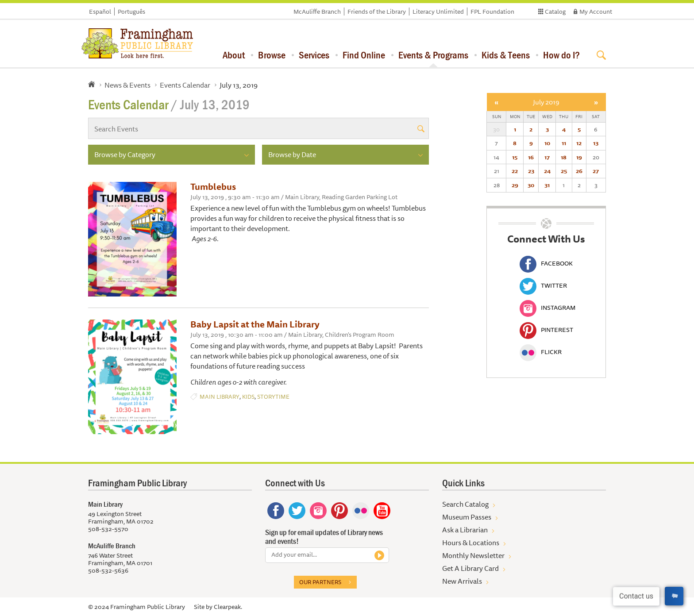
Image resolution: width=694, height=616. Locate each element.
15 (515, 157)
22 (515, 171)
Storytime (273, 397)
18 (564, 157)
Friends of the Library (377, 12)
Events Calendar (185, 85)
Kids (248, 397)
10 (547, 143)
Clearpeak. (228, 607)
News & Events (127, 85)
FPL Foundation (492, 12)
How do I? (561, 55)
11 (564, 143)
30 (531, 185)
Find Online (364, 55)
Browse (272, 55)
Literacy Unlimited (438, 12)
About (234, 55)
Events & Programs (433, 55)
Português (131, 12)
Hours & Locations (471, 543)
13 (596, 143)
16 (531, 157)
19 (579, 157)
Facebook (546, 263)
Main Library (220, 397)
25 (564, 171)
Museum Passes (467, 517)
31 (547, 185)
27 (596, 171)
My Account (596, 12)
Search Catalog (465, 504)
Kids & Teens (506, 55)
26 (579, 171)
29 (515, 185)
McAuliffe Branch (317, 12)
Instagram (547, 308)
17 (547, 157)
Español (100, 12)
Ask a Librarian (465, 530)
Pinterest (546, 330)
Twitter (543, 285)
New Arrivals (462, 581)
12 (579, 143)
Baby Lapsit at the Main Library (255, 324)
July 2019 (546, 102)
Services (314, 55)
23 (531, 171)
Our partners (320, 582)
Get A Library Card (470, 568)
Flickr (541, 352)
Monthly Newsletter (473, 555)
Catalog (555, 12)
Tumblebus (213, 187)
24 (547, 171)
